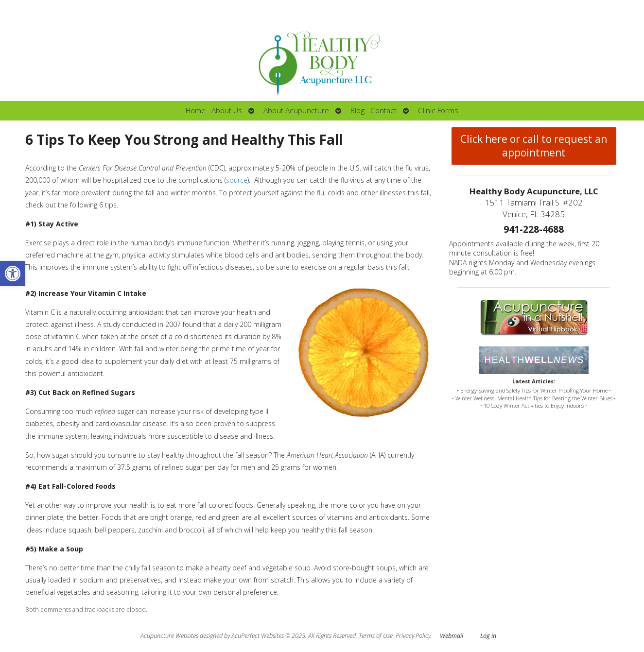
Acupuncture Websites (169, 636)
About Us (227, 111)
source (237, 180)
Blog (357, 111)
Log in (488, 636)
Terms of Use (376, 636)
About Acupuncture (296, 111)
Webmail (452, 636)
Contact (383, 111)
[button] (13, 274)
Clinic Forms (438, 111)
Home (196, 111)
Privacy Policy (413, 636)
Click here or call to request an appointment (534, 146)
